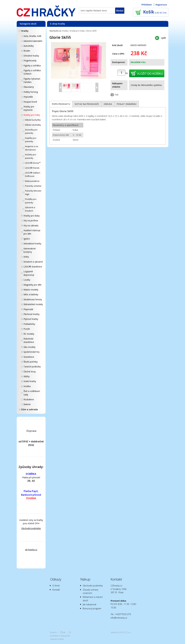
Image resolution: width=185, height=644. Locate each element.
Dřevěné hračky (31, 56)
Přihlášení (147, 5)
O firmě (56, 586)
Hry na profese (31, 220)
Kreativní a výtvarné (33, 262)
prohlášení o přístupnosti (60, 636)
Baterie (27, 404)
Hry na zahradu (31, 225)
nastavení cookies (57, 639)
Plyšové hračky (31, 319)
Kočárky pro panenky (31, 156)
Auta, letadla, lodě (32, 36)
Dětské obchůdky (33, 125)
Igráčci (27, 239)
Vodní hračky (30, 381)
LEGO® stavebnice (33, 267)
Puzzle (27, 329)
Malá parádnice (32, 181)
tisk (64, 632)
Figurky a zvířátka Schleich (32, 72)
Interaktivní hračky (32, 244)
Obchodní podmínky (31, 528)
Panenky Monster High (33, 192)
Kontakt (56, 590)
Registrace (161, 5)
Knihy (26, 257)
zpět (163, 38)
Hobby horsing (31, 92)
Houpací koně (30, 102)
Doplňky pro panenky (31, 140)
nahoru (54, 632)
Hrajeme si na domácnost (32, 148)
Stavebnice (29, 357)
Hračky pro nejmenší (29, 108)
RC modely (29, 334)
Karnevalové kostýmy (30, 250)
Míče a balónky (31, 294)
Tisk (116, 95)
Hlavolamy (29, 87)
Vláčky (27, 376)
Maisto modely (31, 290)
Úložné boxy (30, 372)
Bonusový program (92, 608)
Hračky (25, 31)
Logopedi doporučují (29, 273)
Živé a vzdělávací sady (32, 393)
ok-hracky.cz (31, 550)
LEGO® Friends (32, 168)
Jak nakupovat (90, 604)
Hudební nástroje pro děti (32, 232)
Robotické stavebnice (29, 340)
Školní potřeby (31, 362)
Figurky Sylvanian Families (32, 80)
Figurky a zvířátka (32, 66)
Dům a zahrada (30, 409)
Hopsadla (28, 97)
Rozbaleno (29, 399)
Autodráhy (29, 46)
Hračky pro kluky (32, 216)
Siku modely (29, 347)
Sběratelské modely (33, 304)
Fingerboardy (30, 61)
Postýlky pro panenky (31, 201)
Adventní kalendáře (33, 41)
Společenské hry (31, 352)
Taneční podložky (32, 367)
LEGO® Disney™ (33, 163)
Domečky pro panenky (31, 131)
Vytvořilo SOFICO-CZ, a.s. (121, 632)
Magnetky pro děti (32, 285)
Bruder (27, 51)
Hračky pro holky (32, 115)
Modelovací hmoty (33, 299)
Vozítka (27, 386)
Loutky (27, 280)
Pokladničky (29, 324)
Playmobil (28, 309)
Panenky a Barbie (33, 186)
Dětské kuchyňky (33, 120)
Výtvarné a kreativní (30, 209)
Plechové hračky (31, 314)
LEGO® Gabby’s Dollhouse (33, 174)
